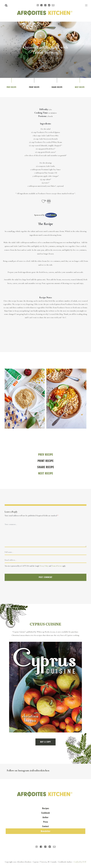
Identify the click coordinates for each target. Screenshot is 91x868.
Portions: (42, 116)
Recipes (46, 808)
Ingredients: (46, 124)
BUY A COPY (45, 742)
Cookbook (45, 813)
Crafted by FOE (80, 862)
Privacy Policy (44, 566)
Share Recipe (57, 87)
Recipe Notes (46, 297)
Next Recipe (80, 87)
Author (45, 817)
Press (46, 822)
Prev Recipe (11, 87)
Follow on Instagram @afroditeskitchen (28, 770)
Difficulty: (44, 109)
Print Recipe (34, 87)
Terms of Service (57, 566)
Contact (45, 826)
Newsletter (46, 831)
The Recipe (45, 224)
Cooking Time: (41, 113)
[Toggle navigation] (86, 5)
